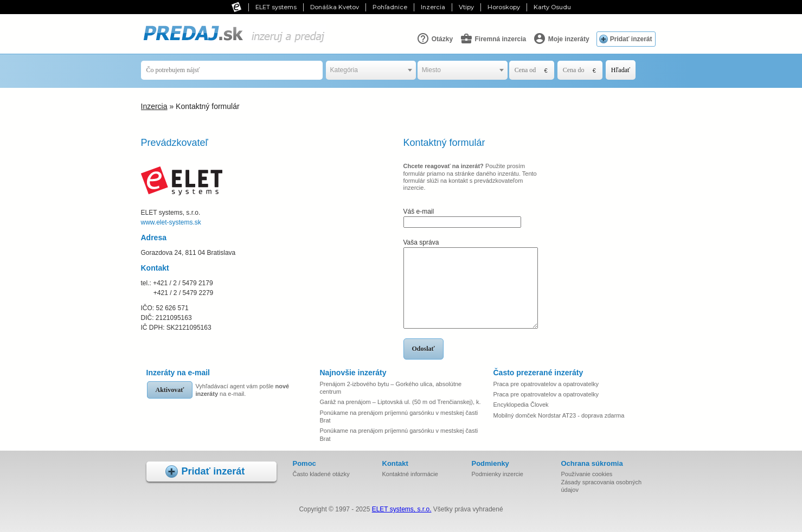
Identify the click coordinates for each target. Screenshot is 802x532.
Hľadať (621, 70)
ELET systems (276, 7)
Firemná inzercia (493, 39)
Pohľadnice (390, 7)
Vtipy (466, 7)
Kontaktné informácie (410, 474)
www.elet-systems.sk (171, 222)
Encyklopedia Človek (521, 405)
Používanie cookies (587, 474)
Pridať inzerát (631, 39)
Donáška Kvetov (335, 7)
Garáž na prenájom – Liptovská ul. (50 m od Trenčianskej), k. (400, 402)
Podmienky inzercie (498, 474)
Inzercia (433, 7)
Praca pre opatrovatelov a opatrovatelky (546, 384)
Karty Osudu (552, 7)
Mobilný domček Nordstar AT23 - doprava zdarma (559, 415)
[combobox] (371, 70)
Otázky (435, 39)
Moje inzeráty (561, 39)
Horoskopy (504, 7)
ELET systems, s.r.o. (402, 509)
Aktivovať (170, 390)
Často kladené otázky (321, 474)
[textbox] (371, 70)
